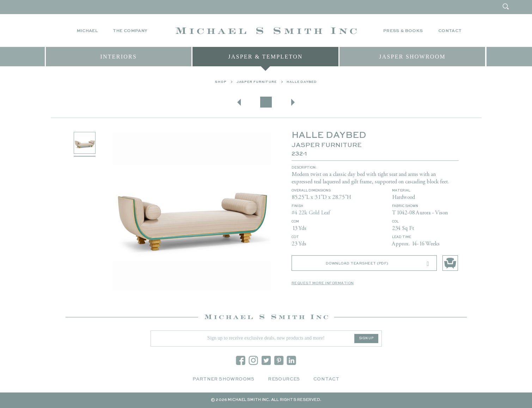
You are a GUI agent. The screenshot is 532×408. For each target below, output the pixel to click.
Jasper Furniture (257, 82)
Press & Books (403, 31)
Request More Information (323, 283)
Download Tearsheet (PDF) (378, 264)
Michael (87, 31)
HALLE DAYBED (302, 82)
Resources (284, 379)
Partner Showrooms (224, 379)
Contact (450, 31)
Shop (221, 82)
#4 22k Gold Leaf (311, 213)
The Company (130, 31)
